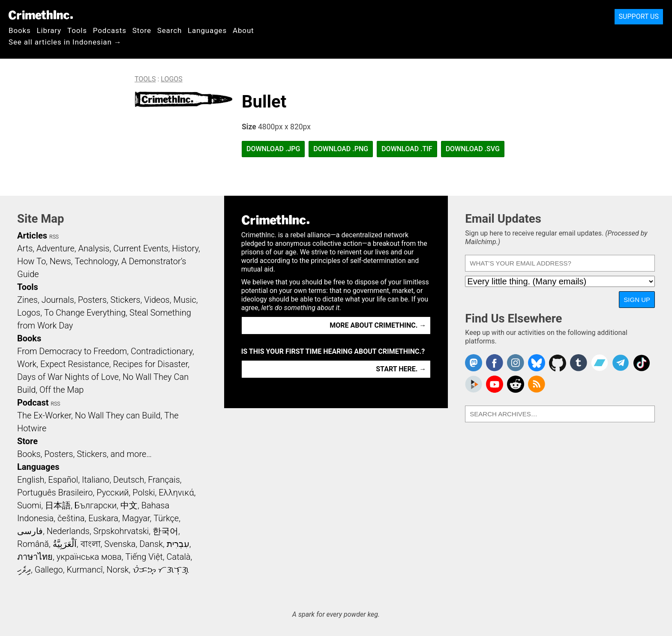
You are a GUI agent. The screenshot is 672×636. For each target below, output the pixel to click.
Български (96, 505)
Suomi (29, 505)
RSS (54, 237)
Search (169, 30)
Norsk (118, 570)
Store (142, 30)
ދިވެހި (24, 570)
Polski (144, 493)
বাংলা (91, 544)
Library (49, 30)
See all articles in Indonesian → (65, 42)
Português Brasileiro (55, 493)
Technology (96, 261)
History (185, 248)
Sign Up (637, 300)
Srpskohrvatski (121, 531)
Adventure (55, 248)
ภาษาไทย (35, 557)
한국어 (165, 531)
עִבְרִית (178, 544)
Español (63, 480)
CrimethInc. (41, 15)
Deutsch (129, 480)
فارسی (30, 531)
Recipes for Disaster (151, 364)
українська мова (89, 557)
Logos (172, 79)
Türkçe (166, 518)
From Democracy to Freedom (72, 351)
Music (184, 300)
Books (20, 30)
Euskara (103, 518)
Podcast (33, 403)
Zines (27, 300)
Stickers (126, 300)
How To (31, 261)
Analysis (94, 248)
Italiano (96, 480)
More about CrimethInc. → (378, 325)
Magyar (136, 518)
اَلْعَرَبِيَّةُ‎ (65, 544)
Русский (112, 493)
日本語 (58, 505)
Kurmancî (84, 570)
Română (33, 544)
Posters (92, 300)
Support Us (639, 16)
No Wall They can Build (118, 415)
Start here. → (401, 369)
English (31, 480)
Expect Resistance (75, 364)
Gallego (49, 570)
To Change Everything (85, 313)
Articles (32, 236)
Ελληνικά (176, 493)
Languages (207, 30)
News (60, 261)
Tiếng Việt (144, 557)
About (243, 30)
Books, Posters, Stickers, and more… (84, 454)
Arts (25, 248)
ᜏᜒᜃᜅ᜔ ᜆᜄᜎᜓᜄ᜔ (161, 570)
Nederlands (68, 531)
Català (179, 557)
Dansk (151, 544)
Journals (58, 300)
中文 (129, 505)
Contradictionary (162, 351)
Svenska (120, 544)
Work (27, 364)
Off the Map (61, 390)
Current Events (141, 248)
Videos (157, 300)
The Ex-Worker (44, 415)
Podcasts (110, 30)
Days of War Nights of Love (68, 377)
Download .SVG (473, 149)
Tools (77, 30)
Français (164, 480)
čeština (71, 518)
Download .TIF (407, 149)
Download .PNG (341, 149)
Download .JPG (273, 149)
